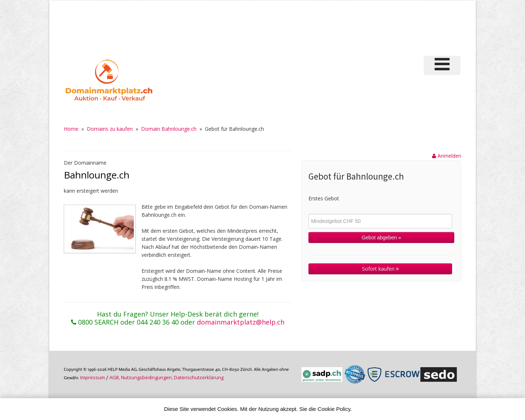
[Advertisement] (339, 27)
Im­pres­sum (93, 377)
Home (71, 129)
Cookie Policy (334, 409)
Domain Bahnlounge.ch (169, 129)
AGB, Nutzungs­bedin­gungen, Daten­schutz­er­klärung (166, 377)
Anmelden (447, 156)
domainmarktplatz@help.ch (241, 322)
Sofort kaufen (380, 269)
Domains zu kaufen (110, 129)
